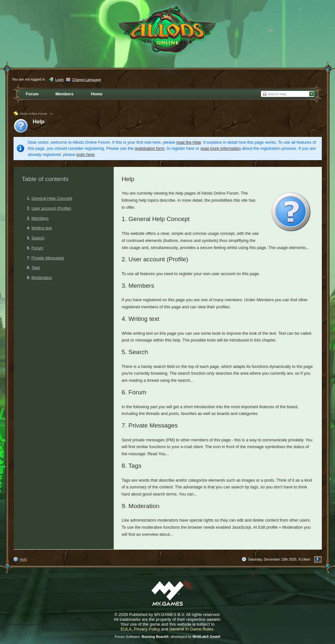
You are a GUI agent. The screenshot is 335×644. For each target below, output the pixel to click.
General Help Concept (52, 198)
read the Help (189, 142)
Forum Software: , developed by (167, 637)
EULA (126, 629)
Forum (38, 248)
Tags (36, 268)
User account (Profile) (52, 208)
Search (38, 238)
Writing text (42, 228)
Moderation (42, 278)
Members (40, 218)
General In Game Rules (191, 629)
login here (85, 154)
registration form (149, 148)
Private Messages (48, 258)
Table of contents (45, 179)
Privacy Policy (147, 629)
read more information (220, 148)
